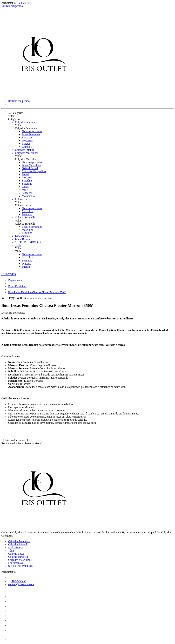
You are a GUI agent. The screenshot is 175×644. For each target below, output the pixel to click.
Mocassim (28, 141)
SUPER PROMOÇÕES (28, 242)
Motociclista (29, 196)
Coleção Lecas (23, 199)
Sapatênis (27, 181)
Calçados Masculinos (27, 153)
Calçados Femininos (26, 122)
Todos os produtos (32, 131)
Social (25, 174)
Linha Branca (22, 239)
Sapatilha (27, 184)
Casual (26, 187)
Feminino (27, 214)
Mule (25, 190)
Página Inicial (16, 280)
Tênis (18, 245)
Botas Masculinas (32, 165)
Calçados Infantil (24, 150)
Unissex (26, 264)
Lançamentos (22, 236)
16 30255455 (24, 3)
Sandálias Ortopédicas (34, 171)
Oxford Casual (30, 168)
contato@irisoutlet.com (21, 584)
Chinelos (27, 147)
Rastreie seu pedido (12, 6)
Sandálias (27, 137)
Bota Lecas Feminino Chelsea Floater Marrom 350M (37, 292)
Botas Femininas (31, 134)
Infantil (26, 267)
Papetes (26, 144)
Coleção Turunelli (25, 217)
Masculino (28, 211)
